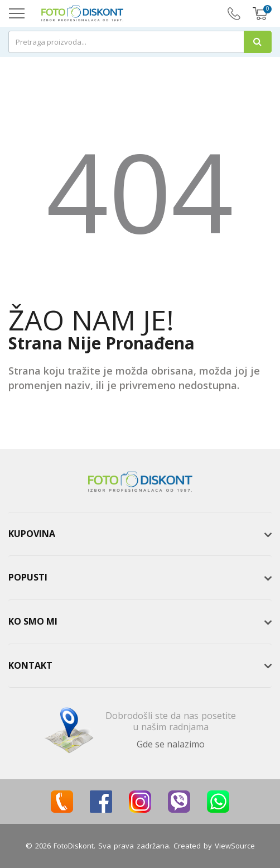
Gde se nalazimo (171, 744)
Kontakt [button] (30, 665)
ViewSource (235, 846)
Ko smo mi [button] (33, 621)
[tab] (140, 534)
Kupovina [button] (32, 534)
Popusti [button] (28, 577)
